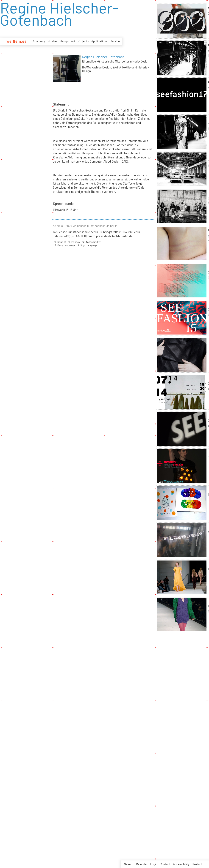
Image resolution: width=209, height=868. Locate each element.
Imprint (60, 242)
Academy (39, 41)
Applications (99, 41)
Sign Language (87, 245)
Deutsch (197, 864)
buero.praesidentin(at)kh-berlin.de (110, 236)
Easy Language (64, 245)
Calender (142, 864)
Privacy (74, 242)
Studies (52, 41)
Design (64, 41)
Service (115, 41)
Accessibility (181, 864)
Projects (83, 41)
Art (73, 41)
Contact (165, 864)
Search (129, 864)
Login (154, 864)
